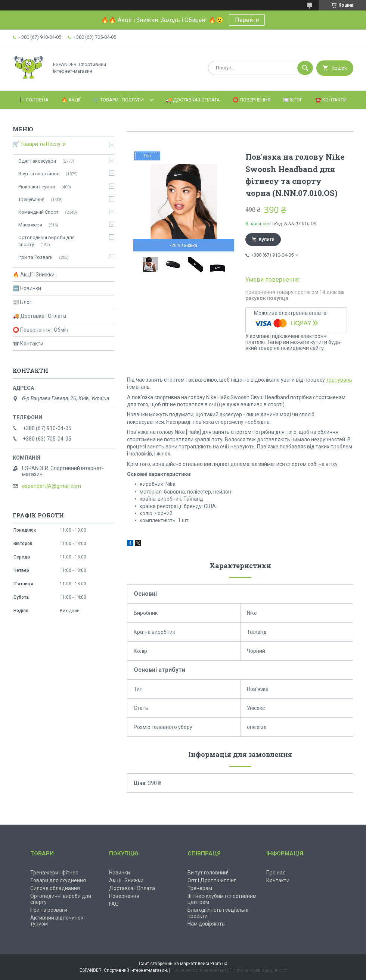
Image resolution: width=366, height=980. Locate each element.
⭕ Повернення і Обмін (41, 330)
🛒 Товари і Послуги (118, 100)
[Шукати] (305, 68)
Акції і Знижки (126, 880)
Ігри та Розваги (35, 257)
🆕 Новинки (27, 288)
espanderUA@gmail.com (52, 486)
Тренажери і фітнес (54, 873)
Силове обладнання (55, 888)
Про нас (276, 873)
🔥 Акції (71, 100)
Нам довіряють (206, 924)
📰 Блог (293, 100)
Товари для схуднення (58, 880)
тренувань (339, 380)
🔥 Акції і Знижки (34, 275)
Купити (267, 239)
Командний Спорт (38, 212)
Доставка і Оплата (132, 888)
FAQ (114, 904)
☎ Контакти (28, 344)
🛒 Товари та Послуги (39, 144)
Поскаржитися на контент (199, 970)
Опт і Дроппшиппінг (212, 880)
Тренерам (200, 888)
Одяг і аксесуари (37, 161)
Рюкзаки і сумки (37, 187)
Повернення (124, 896)
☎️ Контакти (331, 100)
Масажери (30, 225)
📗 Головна (34, 100)
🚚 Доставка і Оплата (193, 100)
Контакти (278, 880)
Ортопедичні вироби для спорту (46, 241)
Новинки (120, 873)
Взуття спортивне (39, 174)
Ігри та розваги (49, 910)
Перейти (247, 20)
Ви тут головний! (208, 873)
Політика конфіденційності (258, 970)
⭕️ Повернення (252, 100)
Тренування (31, 199)
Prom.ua (219, 964)
